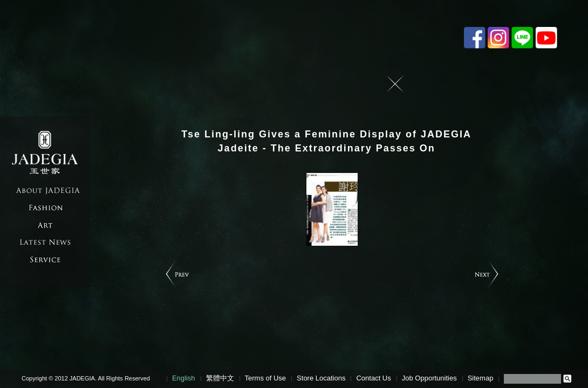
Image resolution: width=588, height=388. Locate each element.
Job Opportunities (429, 378)
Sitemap (481, 378)
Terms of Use (266, 378)
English (184, 378)
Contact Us (373, 378)
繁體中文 (220, 378)
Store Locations (321, 378)
